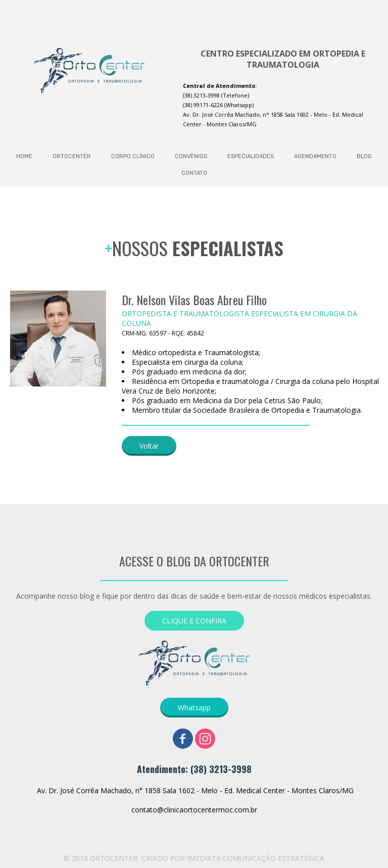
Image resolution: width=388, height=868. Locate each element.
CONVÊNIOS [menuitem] (191, 156)
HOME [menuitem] (24, 156)
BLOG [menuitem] (364, 156)
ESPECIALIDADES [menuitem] (251, 156)
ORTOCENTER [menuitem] (72, 156)
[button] (149, 446)
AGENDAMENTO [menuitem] (315, 156)
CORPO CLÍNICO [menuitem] (133, 156)
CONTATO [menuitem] (194, 173)
